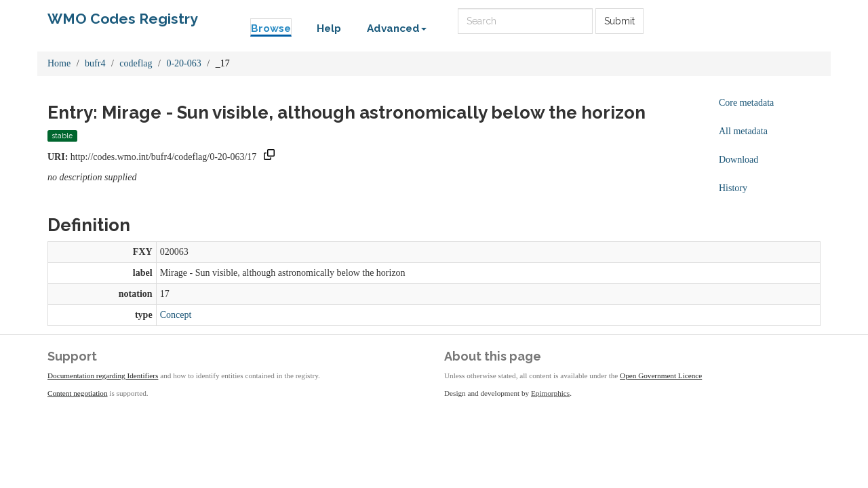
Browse (271, 28)
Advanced (397, 28)
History (733, 188)
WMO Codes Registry (123, 19)
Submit (619, 21)
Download (738, 160)
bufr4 (95, 63)
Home (59, 63)
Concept (176, 315)
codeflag (136, 63)
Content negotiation (78, 393)
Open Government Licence (661, 375)
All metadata (743, 131)
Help (329, 28)
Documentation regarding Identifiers (103, 375)
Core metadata (746, 103)
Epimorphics (550, 393)
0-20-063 (183, 63)
